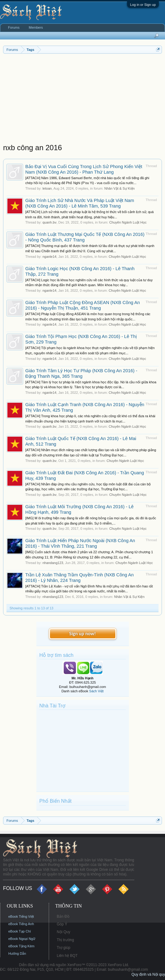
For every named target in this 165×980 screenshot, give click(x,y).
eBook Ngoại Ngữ (22, 939)
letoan (47, 188)
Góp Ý (62, 924)
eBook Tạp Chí (20, 931)
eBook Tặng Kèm (21, 946)
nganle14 (49, 257)
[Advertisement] (82, 100)
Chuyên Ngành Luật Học (128, 222)
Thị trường (65, 940)
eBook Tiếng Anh (21, 924)
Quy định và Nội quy (148, 974)
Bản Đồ (63, 916)
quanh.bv (49, 222)
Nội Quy (64, 932)
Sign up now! (82, 634)
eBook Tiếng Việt (21, 916)
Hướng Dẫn (17, 953)
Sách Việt (96, 691)
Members (36, 27)
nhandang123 (53, 563)
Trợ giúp (64, 948)
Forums (14, 27)
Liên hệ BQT (67, 956)
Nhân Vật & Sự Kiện (120, 188)
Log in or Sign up (143, 5)
